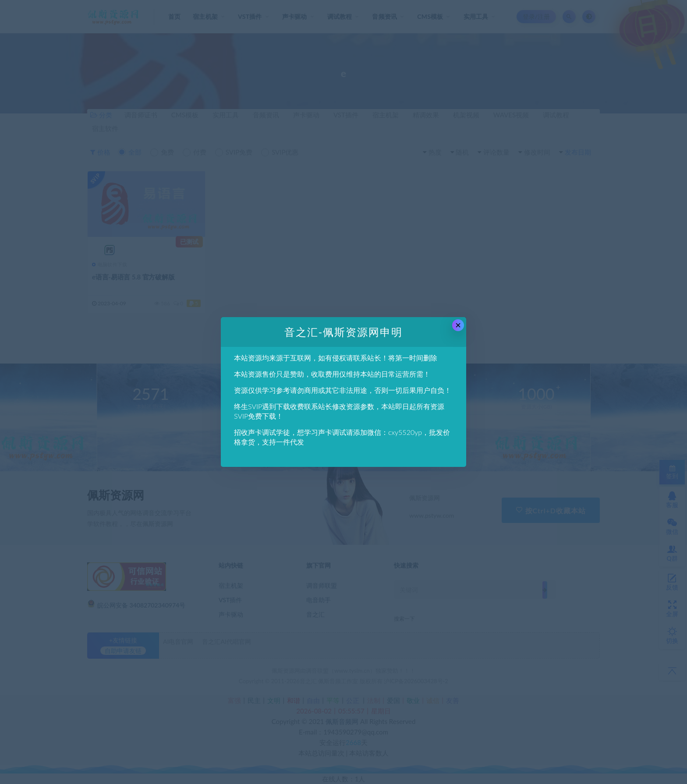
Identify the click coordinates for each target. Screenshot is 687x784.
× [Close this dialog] (458, 325)
